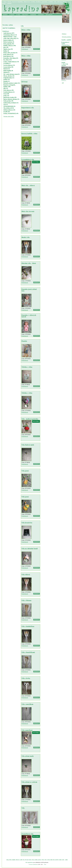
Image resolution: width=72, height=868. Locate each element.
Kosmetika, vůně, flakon (10, 58)
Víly (23, 808)
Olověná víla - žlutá (29, 263)
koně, (27, 860)
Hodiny (5, 51)
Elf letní (25, 82)
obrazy (60, 2)
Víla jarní (25, 471)
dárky (10, 2)
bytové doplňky (18, 2)
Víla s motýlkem (27, 704)
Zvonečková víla (27, 834)
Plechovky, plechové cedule (10, 83)
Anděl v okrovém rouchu (65, 64)
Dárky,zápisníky (8, 44)
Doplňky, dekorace (8, 46)
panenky (45, 2)
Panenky (6, 81)
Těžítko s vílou (27, 367)
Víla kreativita (27, 523)
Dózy (5, 47)
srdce (46, 860)
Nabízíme (33, 15)
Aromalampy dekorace (9, 35)
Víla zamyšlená (27, 730)
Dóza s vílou (26, 30)
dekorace (27, 2)
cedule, (60, 860)
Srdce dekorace (7, 90)
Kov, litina (6, 60)
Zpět (63, 83)
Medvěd (5, 69)
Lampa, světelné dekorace (10, 62)
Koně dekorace (7, 56)
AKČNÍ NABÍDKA (9, 28)
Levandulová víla (28, 160)
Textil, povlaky (7, 101)
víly (55, 2)
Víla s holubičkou (28, 626)
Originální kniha (8, 78)
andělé (51, 2)
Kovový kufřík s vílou (29, 134)
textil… (63, 860)
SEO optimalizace (29, 862)
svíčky (33, 2)
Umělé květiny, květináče (10, 103)
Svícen (5, 94)
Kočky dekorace (8, 55)
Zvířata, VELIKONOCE (10, 113)
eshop (7, 860)
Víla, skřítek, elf (7, 108)
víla (24, 860)
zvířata (48, 860)
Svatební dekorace (8, 92)
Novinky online (8, 25)
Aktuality (49, 15)
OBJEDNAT (37, 49)
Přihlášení (64, 34)
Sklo (5, 88)
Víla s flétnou (26, 600)
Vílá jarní (25, 497)
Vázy (5, 104)
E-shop (12, 15)
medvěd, (57, 860)
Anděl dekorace (7, 33)
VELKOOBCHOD (8, 106)
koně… (4, 3)
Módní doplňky (7, 71)
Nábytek (6, 72)
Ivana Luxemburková (34, 864)
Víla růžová (26, 575)
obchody (25, 15)
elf (25, 860)
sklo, (54, 860)
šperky (40, 860)
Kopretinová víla (28, 108)
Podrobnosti (25, 49)
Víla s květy (26, 678)
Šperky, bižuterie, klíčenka (10, 99)
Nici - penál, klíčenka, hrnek (11, 74)
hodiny (39, 2)
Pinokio (24, 341)
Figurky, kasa (7, 49)
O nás (18, 15)
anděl (21, 860)
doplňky (14, 860)
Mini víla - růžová (28, 185)
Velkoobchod (8, 16)
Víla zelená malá (28, 756)
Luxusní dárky (7, 67)
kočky (65, 2)
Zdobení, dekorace (8, 110)
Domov (5, 15)
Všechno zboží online (9, 117)
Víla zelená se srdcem (29, 782)
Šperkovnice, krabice (9, 97)
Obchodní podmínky (66, 37)
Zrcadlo (5, 112)
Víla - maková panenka (30, 419)
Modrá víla (26, 237)
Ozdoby (5, 80)
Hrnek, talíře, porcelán (9, 53)
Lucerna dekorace (8, 65)
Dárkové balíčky (20, 16)
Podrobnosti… (64, 60)
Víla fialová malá (28, 445)
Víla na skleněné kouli (30, 549)
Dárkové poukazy (8, 42)
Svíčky (5, 96)
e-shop (4, 2)
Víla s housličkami (28, 652)
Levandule (6, 63)
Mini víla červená (28, 211)
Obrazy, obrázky (8, 76)
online (9, 3)
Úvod (45, 864)
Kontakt (41, 15)
